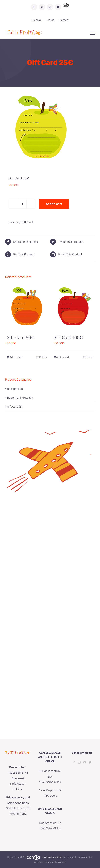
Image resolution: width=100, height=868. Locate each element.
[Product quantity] (22, 204)
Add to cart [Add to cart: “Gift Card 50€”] (16, 357)
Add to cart (54, 204)
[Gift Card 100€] (73, 308)
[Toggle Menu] (93, 33)
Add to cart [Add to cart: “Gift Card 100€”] (63, 357)
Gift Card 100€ (68, 338)
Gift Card (27, 222)
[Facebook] (74, 762)
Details (43, 357)
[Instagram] (79, 762)
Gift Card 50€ (20, 338)
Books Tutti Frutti (18, 398)
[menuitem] (37, 20)
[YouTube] (85, 762)
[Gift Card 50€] (27, 308)
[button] (93, 5)
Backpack (13, 389)
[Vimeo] (90, 762)
